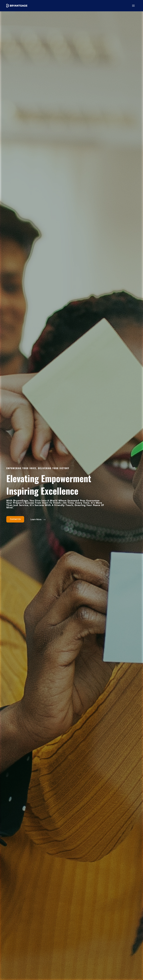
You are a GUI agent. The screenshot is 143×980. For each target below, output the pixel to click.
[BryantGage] (18, 6)
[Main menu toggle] (133, 6)
